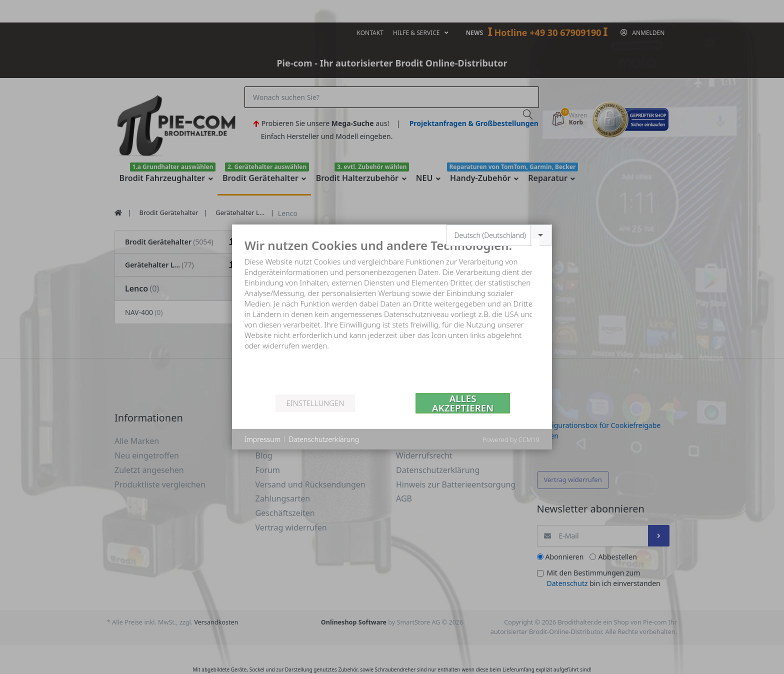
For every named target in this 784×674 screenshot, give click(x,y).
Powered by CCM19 (511, 439)
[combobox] (499, 235)
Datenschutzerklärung (324, 439)
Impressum (262, 439)
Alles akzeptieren (463, 403)
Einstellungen (315, 403)
